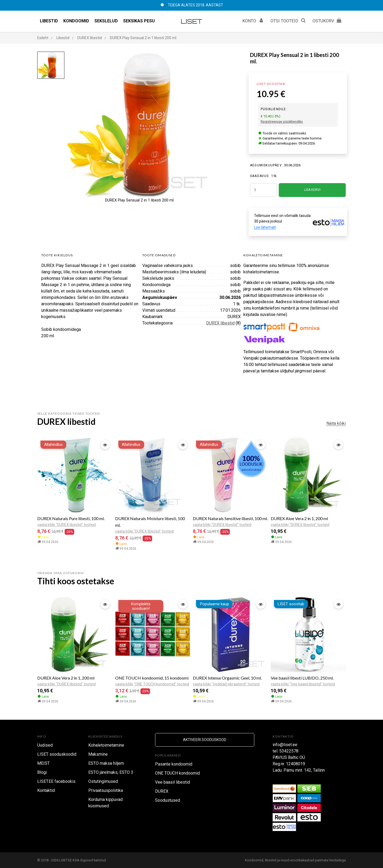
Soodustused (168, 800)
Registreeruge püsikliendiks (282, 122)
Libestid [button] (49, 21)
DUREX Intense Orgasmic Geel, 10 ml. (227, 678)
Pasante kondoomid (174, 764)
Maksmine (98, 754)
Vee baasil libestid (172, 782)
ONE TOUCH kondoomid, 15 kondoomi (152, 678)
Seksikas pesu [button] (139, 21)
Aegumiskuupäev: (267, 165)
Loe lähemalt (265, 227)
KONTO (254, 20)
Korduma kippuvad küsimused (105, 803)
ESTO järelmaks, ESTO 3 (111, 772)
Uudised (45, 745)
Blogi (42, 772)
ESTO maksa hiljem (106, 763)
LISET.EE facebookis (56, 781)
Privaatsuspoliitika (106, 790)
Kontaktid (46, 790)
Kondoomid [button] (76, 21)
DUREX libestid (220, 323)
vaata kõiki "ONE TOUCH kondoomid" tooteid (152, 684)
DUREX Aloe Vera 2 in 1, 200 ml (299, 518)
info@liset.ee (285, 745)
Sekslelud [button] (106, 21)
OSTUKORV (328, 20)
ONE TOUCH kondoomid (177, 773)
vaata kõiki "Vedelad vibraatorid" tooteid (226, 684)
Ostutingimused (103, 781)
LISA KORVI (312, 190)
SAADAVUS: (260, 176)
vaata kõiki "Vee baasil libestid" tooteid (303, 684)
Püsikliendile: (274, 109)
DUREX (162, 791)
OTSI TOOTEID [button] (289, 20)
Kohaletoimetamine (106, 745)
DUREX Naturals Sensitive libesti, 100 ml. (230, 518)
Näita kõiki (336, 423)
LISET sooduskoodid (57, 754)
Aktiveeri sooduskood (205, 740)
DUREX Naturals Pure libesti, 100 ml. (71, 518)
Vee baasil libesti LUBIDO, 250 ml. (302, 678)
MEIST (43, 763)
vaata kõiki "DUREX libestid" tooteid (66, 525)
